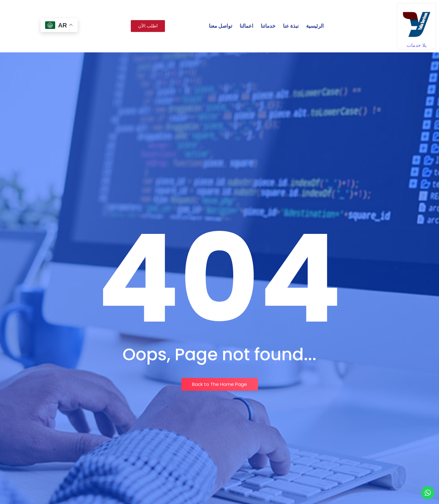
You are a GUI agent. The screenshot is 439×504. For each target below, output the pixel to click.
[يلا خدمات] (416, 23)
